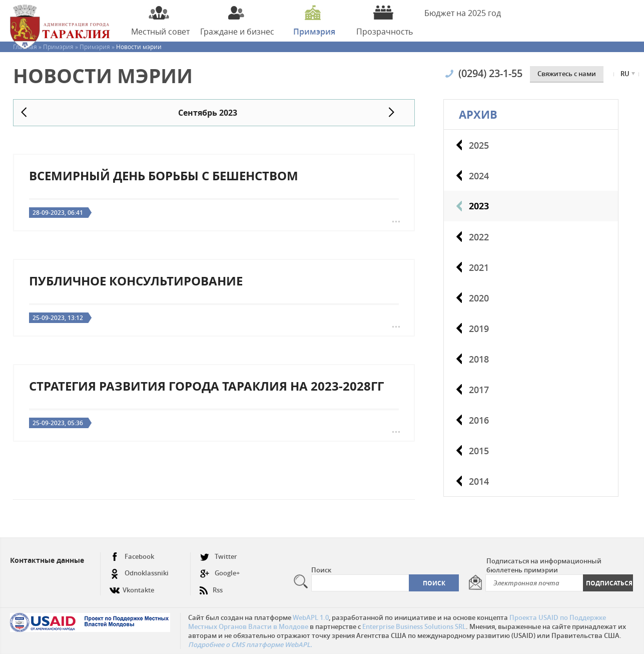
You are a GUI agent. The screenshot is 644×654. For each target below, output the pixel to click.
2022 (479, 237)
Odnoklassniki (139, 573)
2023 (479, 206)
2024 (479, 176)
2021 (479, 267)
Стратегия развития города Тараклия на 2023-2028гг (206, 386)
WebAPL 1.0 (311, 617)
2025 (479, 145)
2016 (479, 420)
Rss (211, 586)
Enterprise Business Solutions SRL (414, 626)
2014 (479, 481)
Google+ (220, 573)
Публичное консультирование (136, 281)
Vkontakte (132, 586)
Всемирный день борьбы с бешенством (164, 176)
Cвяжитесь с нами (567, 74)
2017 (479, 390)
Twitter (218, 557)
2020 (479, 298)
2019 (479, 329)
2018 (479, 359)
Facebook (132, 557)
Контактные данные (47, 560)
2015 (479, 451)
